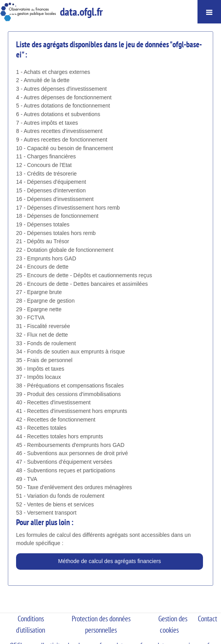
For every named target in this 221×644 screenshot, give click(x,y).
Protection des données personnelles (101, 624)
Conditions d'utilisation (31, 624)
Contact (207, 619)
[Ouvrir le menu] (209, 12)
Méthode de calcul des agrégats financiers (109, 561)
